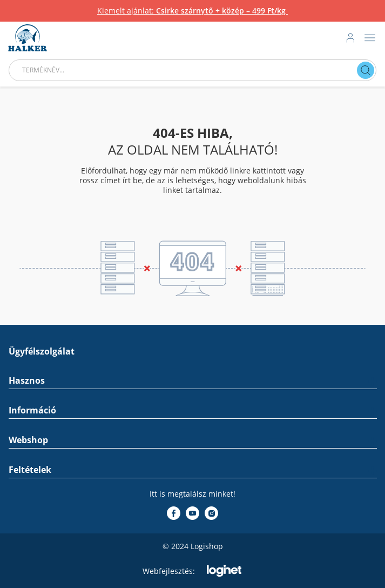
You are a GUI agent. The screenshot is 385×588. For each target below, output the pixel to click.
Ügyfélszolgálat (42, 352)
